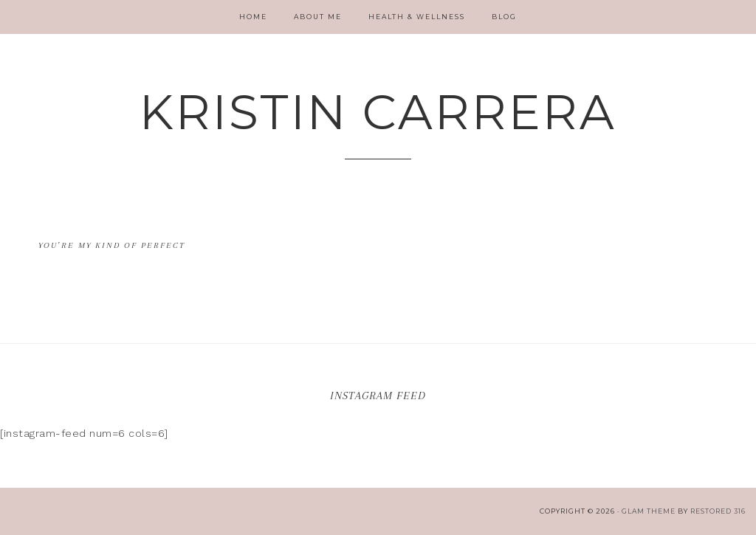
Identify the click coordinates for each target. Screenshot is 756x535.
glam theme (649, 511)
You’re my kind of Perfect (112, 245)
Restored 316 (718, 511)
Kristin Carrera (378, 112)
